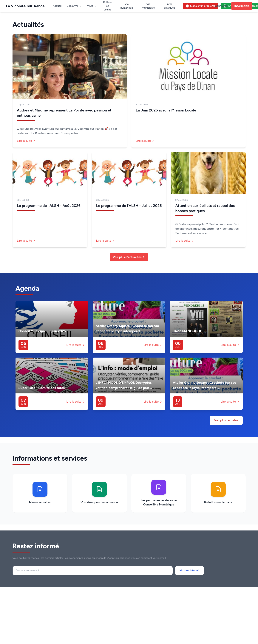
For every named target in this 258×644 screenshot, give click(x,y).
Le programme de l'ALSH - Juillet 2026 (129, 206)
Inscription (242, 6)
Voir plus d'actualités (129, 257)
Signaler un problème (201, 6)
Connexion (221, 6)
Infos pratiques (171, 6)
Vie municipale (150, 6)
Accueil (57, 6)
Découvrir (74, 6)
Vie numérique (128, 6)
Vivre (92, 6)
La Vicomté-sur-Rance (25, 6)
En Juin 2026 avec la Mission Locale (166, 110)
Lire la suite (26, 141)
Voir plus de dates (226, 420)
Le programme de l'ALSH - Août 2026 (49, 206)
